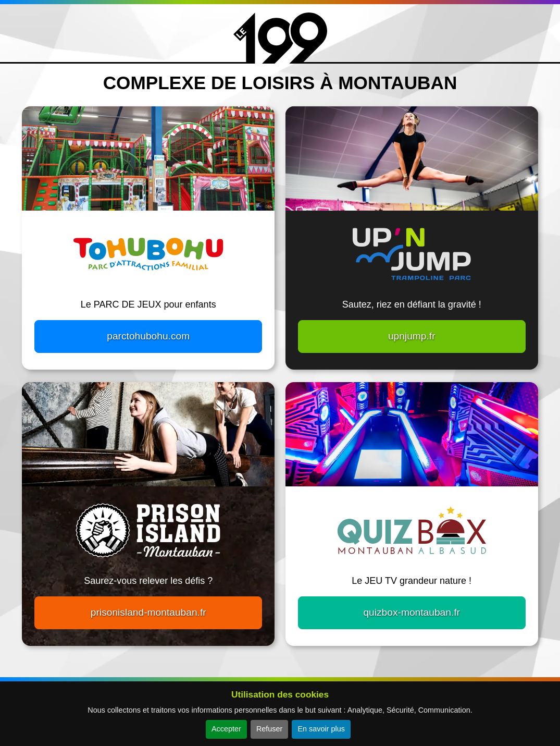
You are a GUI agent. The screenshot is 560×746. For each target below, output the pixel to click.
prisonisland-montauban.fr (148, 612)
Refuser (269, 729)
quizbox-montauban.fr (412, 612)
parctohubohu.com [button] (148, 336)
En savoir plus (321, 729)
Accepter (226, 729)
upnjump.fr (412, 336)
